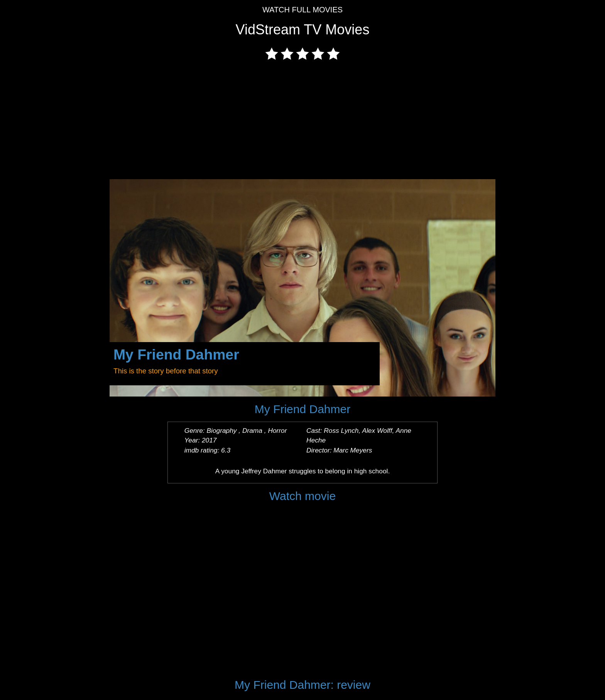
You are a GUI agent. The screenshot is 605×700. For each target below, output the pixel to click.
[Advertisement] (302, 121)
